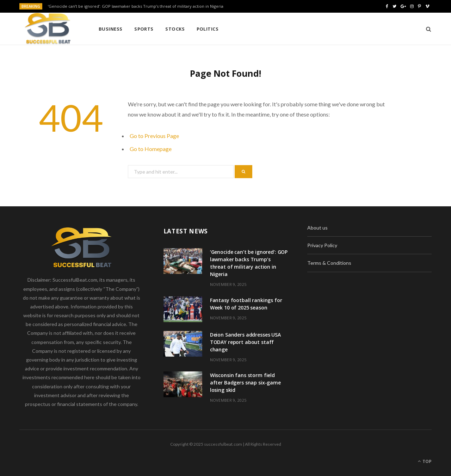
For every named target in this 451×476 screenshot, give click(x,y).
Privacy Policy (322, 245)
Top (425, 461)
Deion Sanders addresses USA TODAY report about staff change (245, 342)
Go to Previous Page (154, 136)
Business (111, 29)
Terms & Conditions (329, 263)
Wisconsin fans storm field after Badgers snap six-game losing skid (245, 383)
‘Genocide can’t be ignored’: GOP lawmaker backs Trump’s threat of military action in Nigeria (136, 6)
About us (317, 228)
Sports (144, 29)
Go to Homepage (151, 149)
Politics (208, 29)
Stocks (175, 29)
